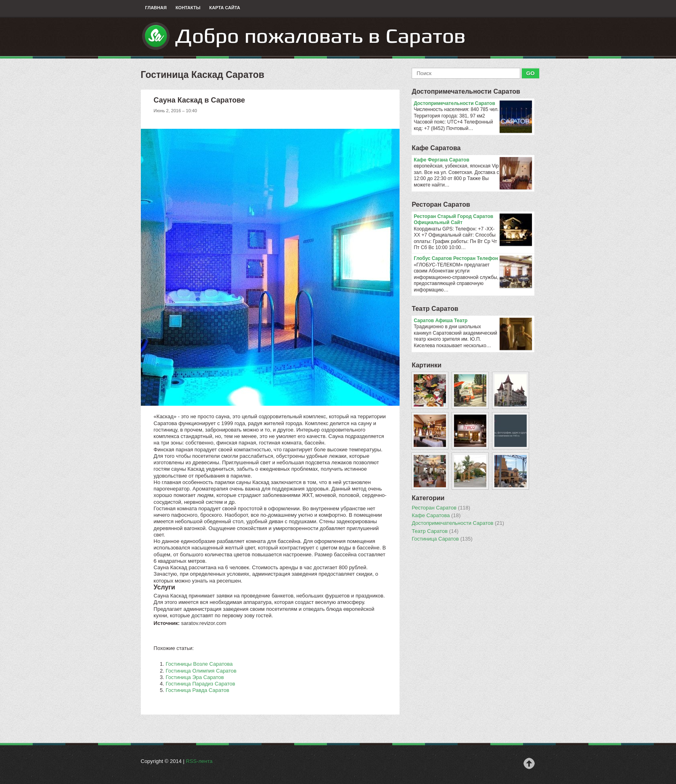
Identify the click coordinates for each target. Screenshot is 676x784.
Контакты (188, 8)
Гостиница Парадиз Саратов (201, 684)
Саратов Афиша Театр (473, 321)
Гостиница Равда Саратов (198, 690)
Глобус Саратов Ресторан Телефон (473, 259)
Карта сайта (225, 8)
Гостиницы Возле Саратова (199, 664)
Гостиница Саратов (442, 539)
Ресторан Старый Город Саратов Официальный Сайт (473, 220)
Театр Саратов (435, 309)
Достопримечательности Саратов (466, 91)
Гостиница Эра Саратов (195, 677)
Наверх (529, 763)
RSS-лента (199, 761)
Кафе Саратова (436, 148)
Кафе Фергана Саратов (473, 160)
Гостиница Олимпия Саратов (201, 671)
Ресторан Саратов (441, 204)
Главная (156, 8)
